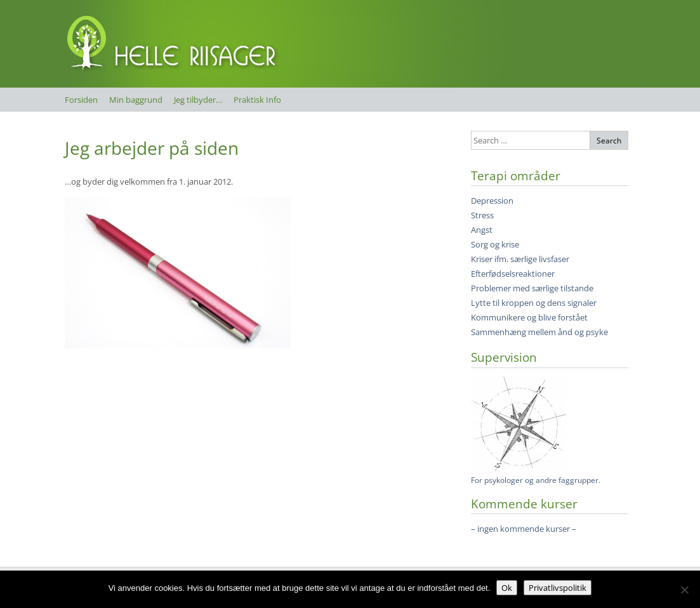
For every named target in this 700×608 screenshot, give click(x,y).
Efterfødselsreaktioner (513, 274)
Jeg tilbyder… (198, 100)
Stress (482, 215)
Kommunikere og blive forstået (529, 317)
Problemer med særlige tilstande (532, 288)
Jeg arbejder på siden (152, 148)
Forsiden (81, 100)
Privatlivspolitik (558, 588)
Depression (492, 201)
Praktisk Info (257, 100)
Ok (507, 588)
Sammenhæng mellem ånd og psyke (539, 332)
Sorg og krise (495, 244)
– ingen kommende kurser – (524, 529)
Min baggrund (136, 100)
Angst (482, 230)
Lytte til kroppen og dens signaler (534, 303)
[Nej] (684, 590)
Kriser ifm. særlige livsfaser (520, 259)
